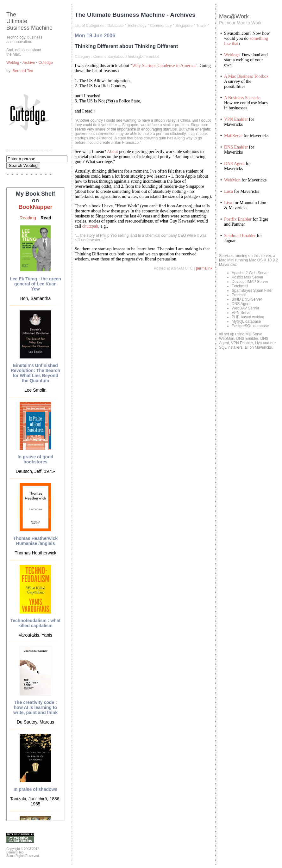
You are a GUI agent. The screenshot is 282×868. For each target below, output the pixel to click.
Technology (137, 26)
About (113, 152)
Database (115, 26)
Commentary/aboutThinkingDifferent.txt (126, 57)
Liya (228, 203)
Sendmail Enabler (240, 236)
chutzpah (90, 226)
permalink (204, 268)
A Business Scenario (242, 98)
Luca (229, 191)
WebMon (232, 180)
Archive (29, 63)
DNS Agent (234, 164)
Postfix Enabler (238, 219)
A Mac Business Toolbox (246, 76)
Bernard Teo (23, 71)
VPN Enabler (236, 119)
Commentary (161, 26)
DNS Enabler (236, 147)
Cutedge (46, 63)
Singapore (184, 26)
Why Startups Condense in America (164, 66)
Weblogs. (232, 55)
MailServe (233, 136)
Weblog (13, 63)
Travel (201, 26)
